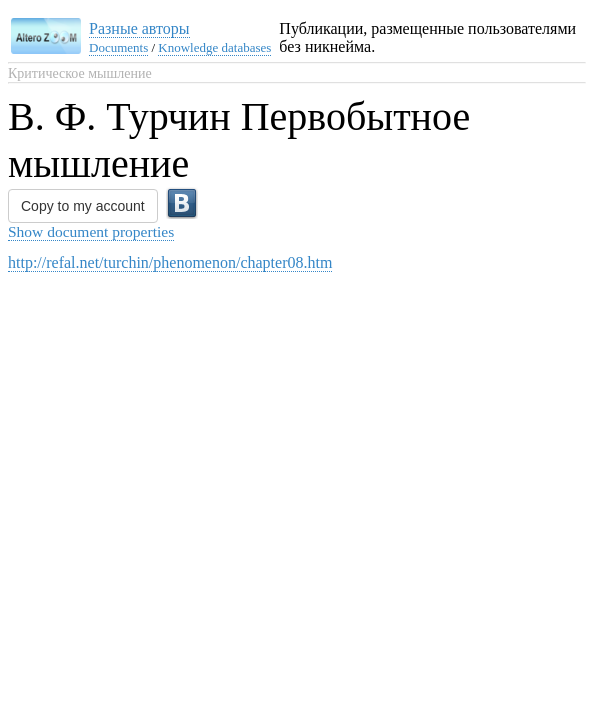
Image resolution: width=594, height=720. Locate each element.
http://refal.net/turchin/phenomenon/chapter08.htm (170, 262)
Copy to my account (83, 206)
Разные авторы (139, 28)
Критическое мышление (80, 73)
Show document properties (91, 231)
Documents (118, 47)
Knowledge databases (214, 47)
